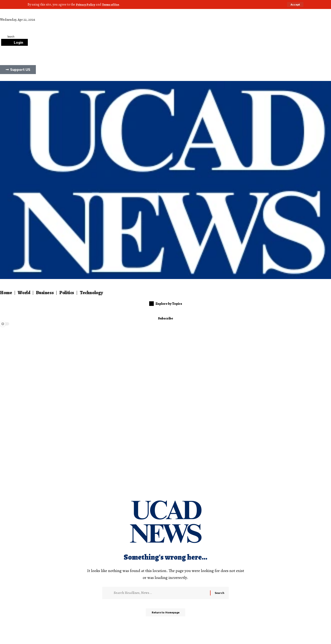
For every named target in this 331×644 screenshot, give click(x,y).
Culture (48, 25)
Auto (35, 25)
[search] (165, 36)
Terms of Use (113, 4)
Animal (80, 25)
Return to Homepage (166, 614)
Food (93, 25)
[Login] (14, 42)
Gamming (64, 25)
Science (22, 25)
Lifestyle (6, 25)
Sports (105, 25)
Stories (119, 25)
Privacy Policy (86, 4)
